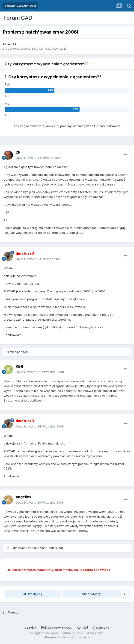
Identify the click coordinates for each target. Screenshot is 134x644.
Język (31, 627)
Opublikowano (39, 158)
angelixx (24, 497)
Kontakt (82, 627)
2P (15, 44)
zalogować (85, 126)
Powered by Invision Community (67, 637)
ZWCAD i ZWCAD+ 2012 (49, 48)
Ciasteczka (101, 627)
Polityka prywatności (57, 627)
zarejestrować (110, 126)
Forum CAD (18, 18)
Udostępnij (33, 594)
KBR (19, 366)
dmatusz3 (20, 548)
